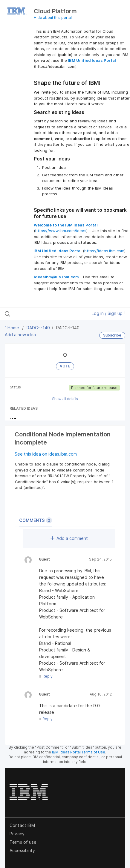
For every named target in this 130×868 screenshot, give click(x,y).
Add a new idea (20, 335)
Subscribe (112, 335)
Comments (36, 520)
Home (13, 328)
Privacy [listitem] (17, 834)
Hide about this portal (53, 18)
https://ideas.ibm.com (104, 251)
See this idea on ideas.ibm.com (46, 454)
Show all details (65, 399)
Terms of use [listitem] (23, 842)
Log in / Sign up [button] (108, 313)
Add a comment (69, 538)
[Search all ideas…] (40, 314)
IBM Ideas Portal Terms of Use (79, 752)
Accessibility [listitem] (22, 850)
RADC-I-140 (38, 328)
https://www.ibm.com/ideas (61, 231)
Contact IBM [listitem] (22, 825)
